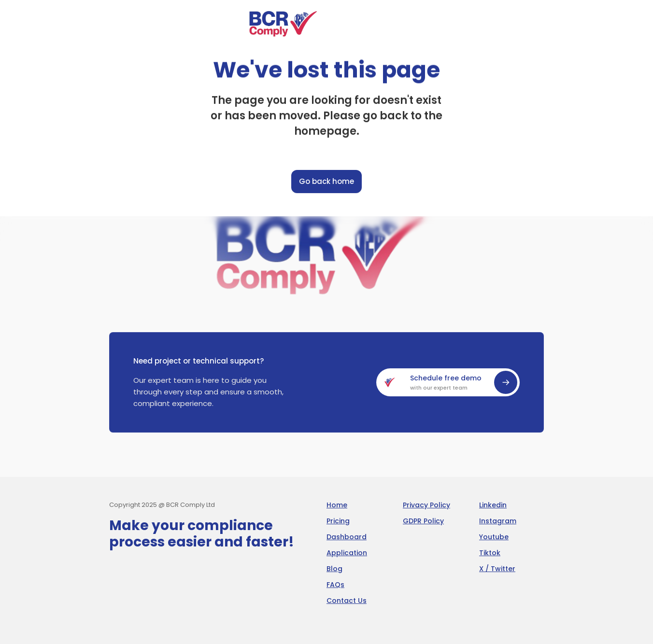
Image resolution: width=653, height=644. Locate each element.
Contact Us (347, 601)
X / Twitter (497, 569)
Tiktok (490, 553)
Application (347, 553)
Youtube (494, 537)
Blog (334, 569)
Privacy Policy (426, 505)
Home (337, 505)
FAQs (335, 585)
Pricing (338, 521)
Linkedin (493, 505)
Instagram (498, 521)
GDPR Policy (423, 521)
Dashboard (347, 537)
